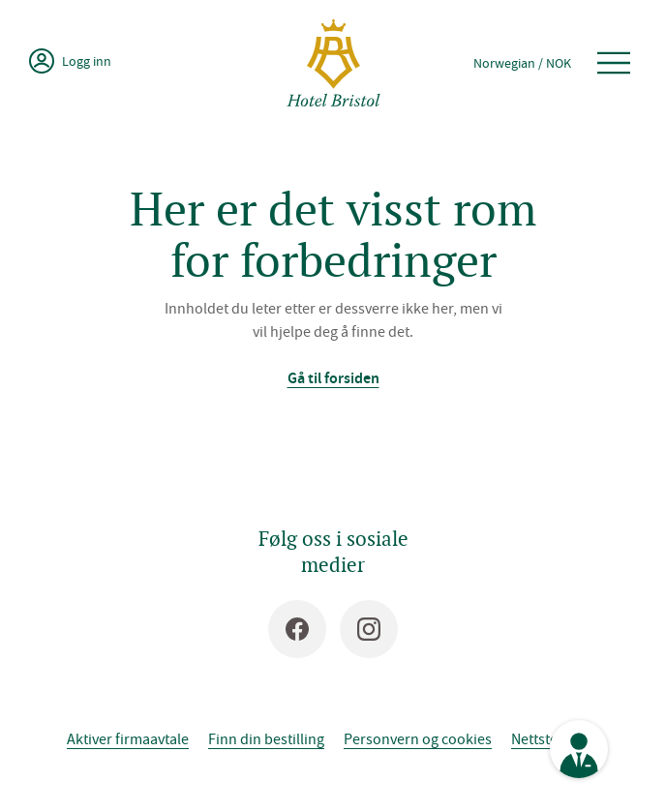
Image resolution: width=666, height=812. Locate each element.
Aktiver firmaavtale (128, 738)
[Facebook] (297, 629)
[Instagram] (369, 629)
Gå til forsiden (333, 378)
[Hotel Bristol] (333, 63)
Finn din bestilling (266, 738)
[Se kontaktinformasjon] (579, 749)
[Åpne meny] (614, 63)
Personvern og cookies (418, 738)
